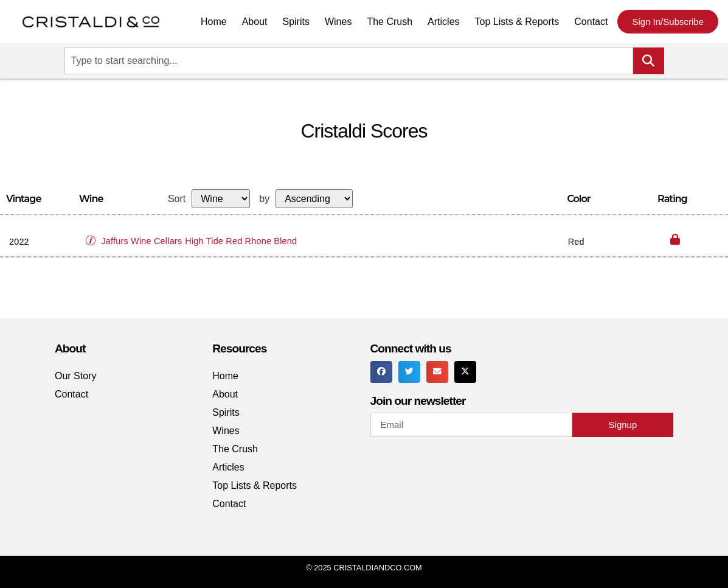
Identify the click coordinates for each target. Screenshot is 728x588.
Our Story (75, 376)
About (255, 22)
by (264, 199)
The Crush (390, 22)
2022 (19, 242)
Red (576, 242)
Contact (591, 22)
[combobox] (349, 61)
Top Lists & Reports (517, 22)
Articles (443, 22)
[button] (94, 236)
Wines (338, 22)
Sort (177, 199)
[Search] (649, 61)
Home (214, 22)
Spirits (296, 22)
